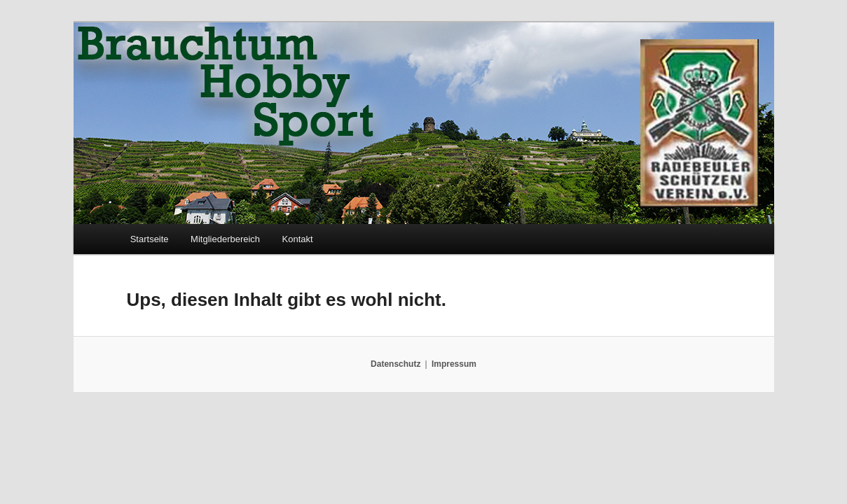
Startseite (150, 239)
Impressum (454, 364)
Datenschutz (395, 364)
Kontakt (298, 239)
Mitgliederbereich (225, 239)
